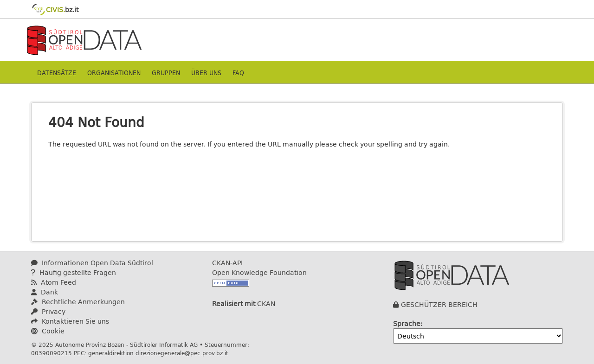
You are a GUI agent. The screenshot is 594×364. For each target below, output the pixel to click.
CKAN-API (227, 263)
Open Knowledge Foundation (259, 272)
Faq (238, 73)
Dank (45, 292)
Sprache (407, 323)
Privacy (48, 311)
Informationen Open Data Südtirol (92, 263)
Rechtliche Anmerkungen (78, 302)
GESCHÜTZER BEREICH (439, 304)
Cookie (48, 331)
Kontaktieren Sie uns (70, 321)
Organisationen (114, 73)
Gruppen (166, 73)
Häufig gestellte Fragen (74, 272)
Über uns (206, 73)
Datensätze (57, 73)
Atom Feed (54, 282)
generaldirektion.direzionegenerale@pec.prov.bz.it (158, 353)
